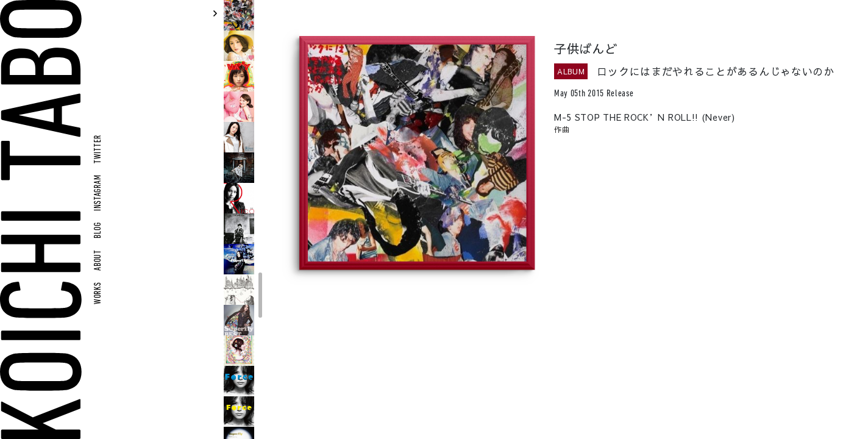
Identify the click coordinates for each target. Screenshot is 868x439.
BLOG (98, 230)
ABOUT (98, 260)
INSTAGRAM (98, 193)
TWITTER (98, 149)
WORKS (98, 293)
